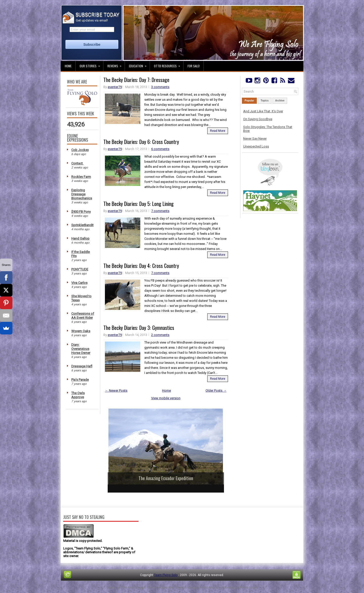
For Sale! (194, 66)
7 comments (160, 211)
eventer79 (115, 87)
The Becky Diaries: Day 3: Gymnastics (139, 328)
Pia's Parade (80, 380)
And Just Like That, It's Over (263, 111)
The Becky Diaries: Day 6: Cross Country (141, 142)
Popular (249, 101)
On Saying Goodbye (258, 119)
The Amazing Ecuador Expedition (166, 478)
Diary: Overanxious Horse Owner (81, 349)
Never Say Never (255, 139)
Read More (218, 131)
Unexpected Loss (256, 146)
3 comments (160, 87)
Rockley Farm (81, 177)
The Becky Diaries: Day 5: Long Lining (139, 204)
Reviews (116, 65)
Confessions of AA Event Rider (83, 316)
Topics (265, 101)
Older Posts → (216, 390)
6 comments (160, 149)
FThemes (127, 588)
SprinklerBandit (82, 225)
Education (139, 65)
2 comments (160, 335)
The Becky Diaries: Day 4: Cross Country (141, 266)
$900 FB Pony (81, 212)
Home (68, 66)
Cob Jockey (80, 150)
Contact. (77, 163)
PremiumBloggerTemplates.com (198, 588)
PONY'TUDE (80, 269)
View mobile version (166, 398)
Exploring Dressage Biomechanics (82, 194)
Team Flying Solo (166, 575)
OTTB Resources (169, 65)
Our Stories (91, 65)
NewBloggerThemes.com (240, 588)
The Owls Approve (78, 395)
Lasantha (167, 588)
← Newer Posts (116, 390)
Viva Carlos (79, 283)
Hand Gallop (80, 238)
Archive (280, 101)
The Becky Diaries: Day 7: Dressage (136, 80)
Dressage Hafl (82, 366)
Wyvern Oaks (81, 331)
